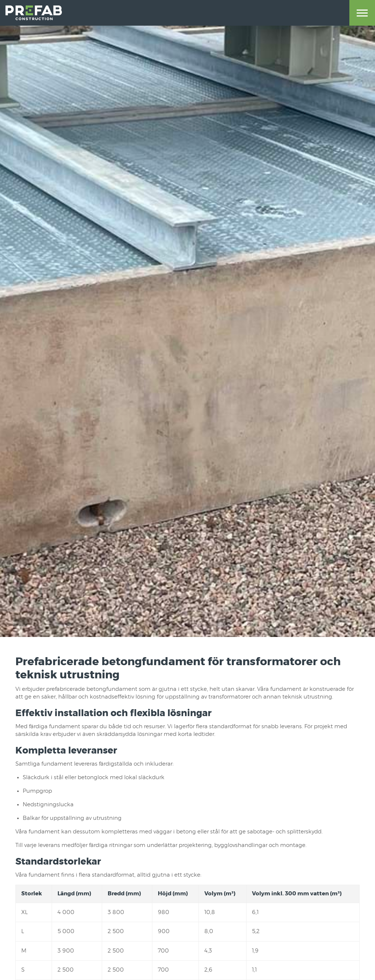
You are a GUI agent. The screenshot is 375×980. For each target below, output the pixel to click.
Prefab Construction (34, 13)
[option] (187, 318)
